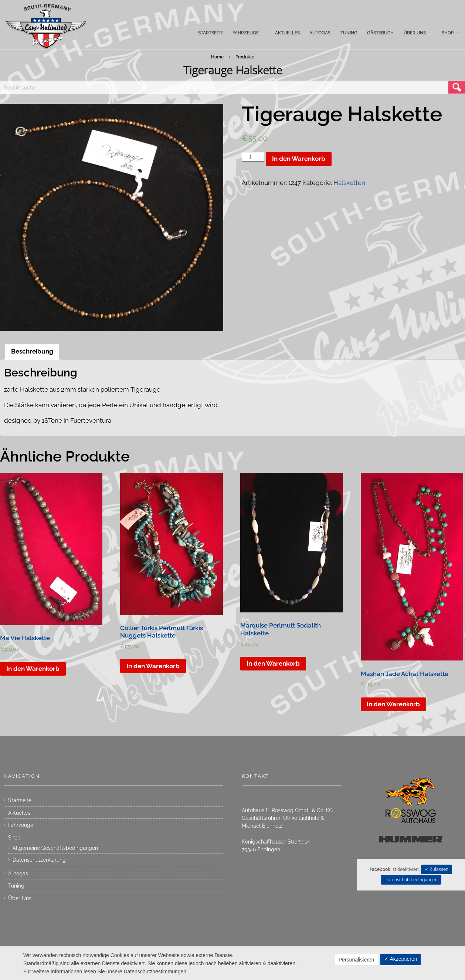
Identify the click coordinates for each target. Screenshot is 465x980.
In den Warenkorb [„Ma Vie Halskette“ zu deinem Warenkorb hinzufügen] (33, 669)
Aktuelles (19, 813)
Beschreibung (32, 351)
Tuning (16, 886)
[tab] (32, 352)
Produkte (245, 57)
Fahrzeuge (21, 825)
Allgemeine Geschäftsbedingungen (55, 848)
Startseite (20, 800)
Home (217, 57)
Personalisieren (357, 960)
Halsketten (349, 183)
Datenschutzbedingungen (411, 880)
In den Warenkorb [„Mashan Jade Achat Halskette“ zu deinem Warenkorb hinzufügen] (393, 704)
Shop (14, 838)
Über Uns (20, 898)
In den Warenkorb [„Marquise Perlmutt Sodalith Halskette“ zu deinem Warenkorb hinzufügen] (273, 663)
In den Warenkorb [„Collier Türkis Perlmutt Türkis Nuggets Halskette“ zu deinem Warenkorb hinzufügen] (153, 666)
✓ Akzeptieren (400, 959)
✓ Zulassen (437, 869)
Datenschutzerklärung (39, 860)
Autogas (18, 873)
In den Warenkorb (299, 159)
